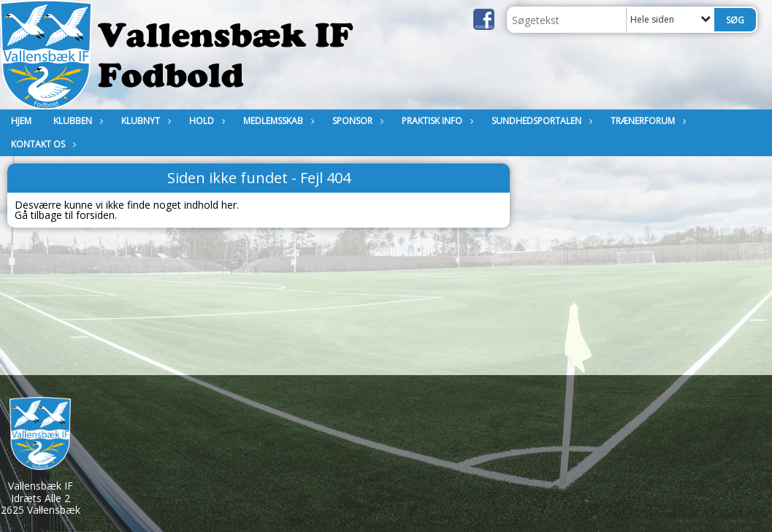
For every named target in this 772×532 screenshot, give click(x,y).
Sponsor (356, 121)
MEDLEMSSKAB (277, 121)
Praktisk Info (436, 121)
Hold (205, 121)
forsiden (95, 215)
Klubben (76, 121)
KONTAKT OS (42, 144)
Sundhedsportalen (540, 121)
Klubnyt (144, 121)
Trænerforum (646, 121)
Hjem (21, 121)
